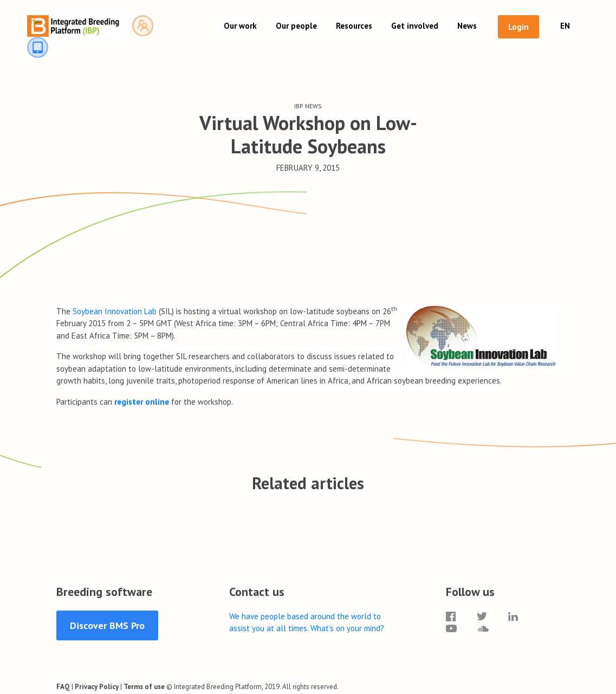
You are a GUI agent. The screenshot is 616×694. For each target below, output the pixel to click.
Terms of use (144, 687)
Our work (240, 26)
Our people (296, 26)
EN (565, 26)
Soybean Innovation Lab (115, 311)
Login (518, 27)
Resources (354, 26)
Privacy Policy (97, 687)
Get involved (415, 26)
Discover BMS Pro (107, 625)
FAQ (63, 687)
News (467, 26)
